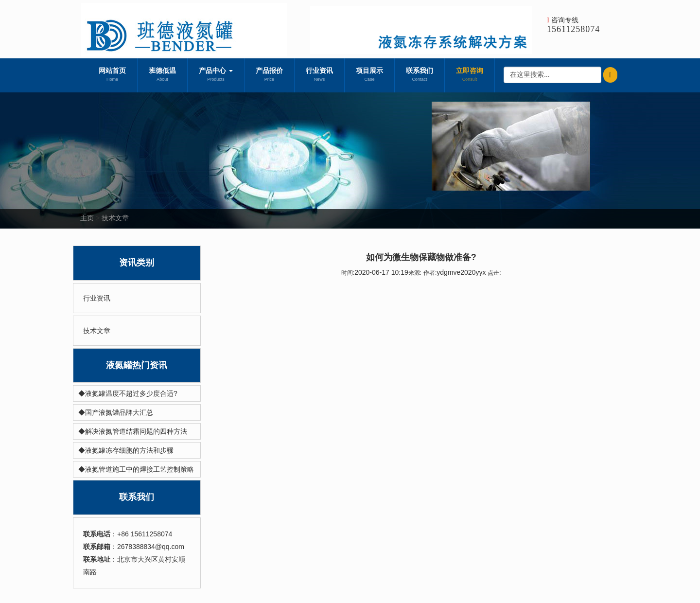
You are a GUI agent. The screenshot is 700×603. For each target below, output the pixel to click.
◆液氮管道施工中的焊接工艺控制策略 (136, 469)
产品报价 (269, 75)
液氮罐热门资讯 (137, 365)
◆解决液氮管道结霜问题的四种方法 (133, 431)
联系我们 (420, 75)
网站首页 (112, 75)
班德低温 (162, 75)
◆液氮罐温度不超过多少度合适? (128, 393)
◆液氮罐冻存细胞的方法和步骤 (126, 450)
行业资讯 (319, 75)
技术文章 (115, 218)
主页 (87, 218)
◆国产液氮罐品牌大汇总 (116, 412)
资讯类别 (137, 263)
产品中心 (216, 75)
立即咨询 (470, 75)
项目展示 (369, 75)
